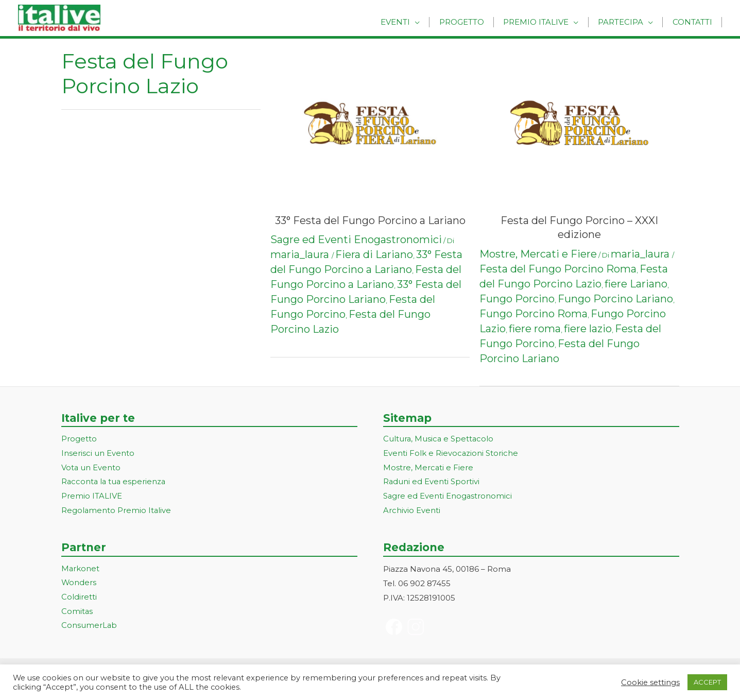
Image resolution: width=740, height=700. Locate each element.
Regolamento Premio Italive (117, 511)
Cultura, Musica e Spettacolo (439, 439)
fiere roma (535, 329)
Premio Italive (545, 22)
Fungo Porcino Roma (534, 314)
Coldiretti (79, 598)
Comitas (77, 613)
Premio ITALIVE (92, 497)
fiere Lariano (636, 284)
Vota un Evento (91, 468)
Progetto (474, 22)
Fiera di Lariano (374, 254)
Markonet (81, 569)
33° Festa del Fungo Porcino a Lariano (370, 220)
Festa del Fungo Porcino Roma (558, 269)
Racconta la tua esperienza (115, 482)
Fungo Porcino (517, 299)
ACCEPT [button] (707, 682)
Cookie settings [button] (650, 682)
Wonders (79, 584)
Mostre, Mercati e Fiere (538, 254)
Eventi (411, 22)
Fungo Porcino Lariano (615, 299)
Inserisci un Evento (98, 454)
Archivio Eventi (412, 511)
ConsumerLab (89, 627)
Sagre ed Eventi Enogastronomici (356, 240)
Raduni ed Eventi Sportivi (432, 482)
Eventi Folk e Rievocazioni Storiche (451, 454)
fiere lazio (588, 329)
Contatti (694, 22)
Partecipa (626, 22)
